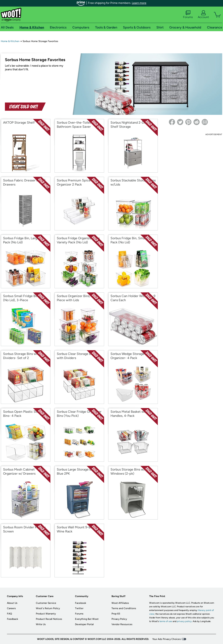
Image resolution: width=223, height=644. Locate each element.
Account (203, 15)
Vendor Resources (122, 624)
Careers (11, 608)
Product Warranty (46, 614)
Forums (188, 15)
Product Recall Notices (49, 619)
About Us (12, 603)
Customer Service (46, 603)
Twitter (79, 608)
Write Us (41, 624)
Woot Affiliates (120, 603)
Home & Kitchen (10, 41)
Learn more (139, 3)
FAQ (9, 614)
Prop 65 (116, 614)
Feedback (13, 619)
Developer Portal (84, 624)
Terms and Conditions (124, 608)
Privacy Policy (119, 619)
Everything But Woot (87, 619)
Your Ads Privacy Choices (167, 639)
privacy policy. (184, 621)
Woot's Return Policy (48, 608)
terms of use (166, 621)
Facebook (81, 603)
